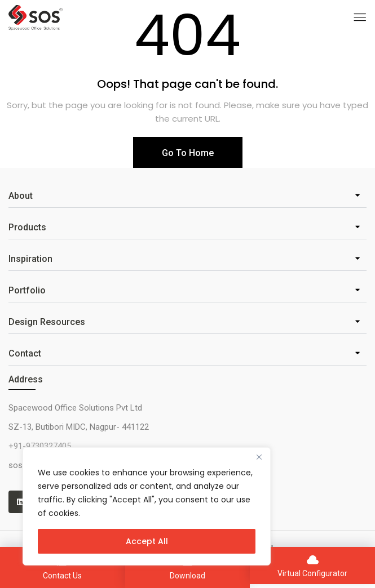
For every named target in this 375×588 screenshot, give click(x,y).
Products (27, 227)
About (21, 196)
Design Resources (47, 322)
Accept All (147, 541)
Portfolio (27, 290)
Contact (25, 353)
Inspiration (30, 259)
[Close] (259, 457)
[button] (187, 196)
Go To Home (188, 153)
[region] (147, 506)
